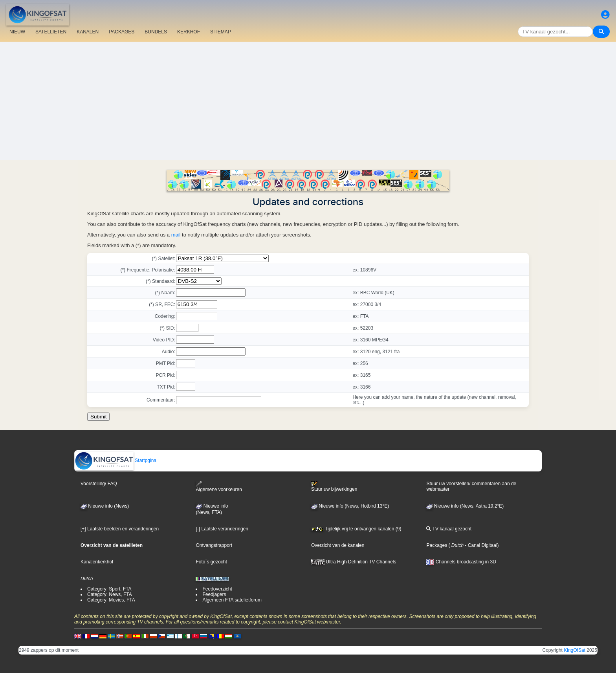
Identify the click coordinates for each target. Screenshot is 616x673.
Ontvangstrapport (214, 545)
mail (176, 235)
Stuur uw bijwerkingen (334, 486)
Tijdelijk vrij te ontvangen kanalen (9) (356, 529)
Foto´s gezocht (211, 562)
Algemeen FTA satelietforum (232, 600)
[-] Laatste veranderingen (222, 529)
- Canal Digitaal (480, 545)
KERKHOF (189, 32)
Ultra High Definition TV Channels (354, 562)
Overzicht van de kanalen (338, 545)
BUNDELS (156, 32)
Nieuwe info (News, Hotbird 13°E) (350, 506)
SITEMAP (221, 32)
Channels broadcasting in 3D (461, 562)
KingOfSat (575, 650)
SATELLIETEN (51, 32)
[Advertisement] (308, 101)
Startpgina (115, 460)
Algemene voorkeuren (219, 487)
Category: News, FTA (110, 594)
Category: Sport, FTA (109, 589)
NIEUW (17, 32)
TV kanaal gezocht (449, 529)
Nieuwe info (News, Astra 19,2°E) (465, 506)
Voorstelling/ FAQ (99, 484)
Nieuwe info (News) (105, 506)
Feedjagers (214, 594)
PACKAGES (122, 32)
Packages (437, 545)
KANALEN (88, 32)
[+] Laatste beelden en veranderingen (120, 529)
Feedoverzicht (217, 589)
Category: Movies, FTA (111, 600)
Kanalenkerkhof (97, 562)
